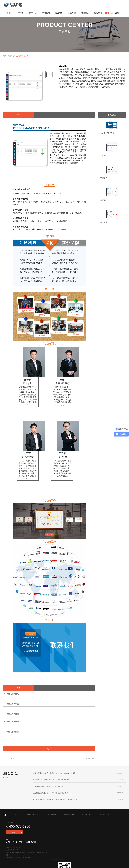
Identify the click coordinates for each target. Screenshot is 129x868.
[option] (24, 86)
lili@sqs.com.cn (15, 847)
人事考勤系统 (104, 815)
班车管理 (91, 759)
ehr (16, 815)
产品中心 (11, 56)
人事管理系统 (51, 815)
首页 (5, 56)
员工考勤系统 (69, 815)
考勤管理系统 (87, 815)
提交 (49, 749)
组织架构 (13, 759)
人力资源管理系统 (32, 815)
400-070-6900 (18, 826)
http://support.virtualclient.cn (24, 857)
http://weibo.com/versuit (18, 855)
